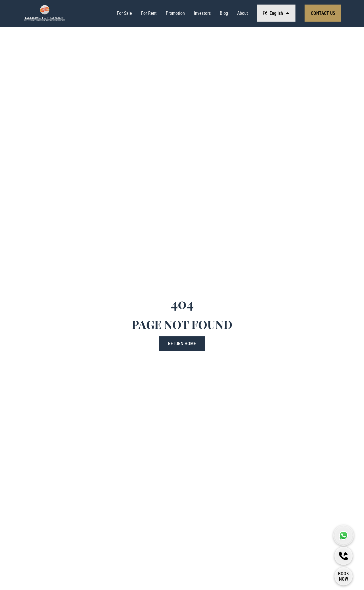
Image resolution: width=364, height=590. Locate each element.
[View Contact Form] (323, 13)
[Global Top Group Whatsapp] (344, 535)
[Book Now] (344, 576)
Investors (202, 13)
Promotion (175, 13)
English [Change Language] (276, 13)
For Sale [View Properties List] (124, 13)
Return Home (182, 344)
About (243, 13)
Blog (224, 13)
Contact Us (323, 13)
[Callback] (344, 556)
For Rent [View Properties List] (149, 13)
